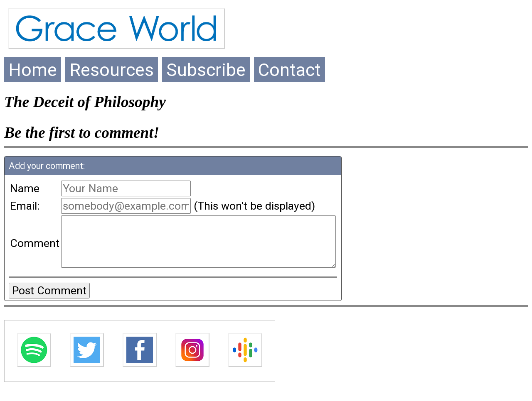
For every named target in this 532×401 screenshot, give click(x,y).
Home (33, 70)
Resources (112, 70)
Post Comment (49, 301)
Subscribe (206, 70)
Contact (289, 70)
